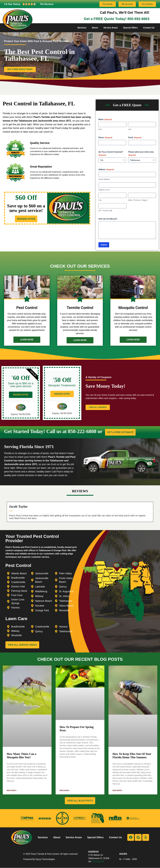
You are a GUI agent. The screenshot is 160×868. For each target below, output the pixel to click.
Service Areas (111, 28)
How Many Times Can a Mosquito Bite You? (21, 756)
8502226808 (98, 862)
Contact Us (149, 28)
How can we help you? (108, 219)
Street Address (104, 179)
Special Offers (130, 28)
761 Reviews (47, 4)
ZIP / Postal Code (105, 211)
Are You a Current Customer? (111, 154)
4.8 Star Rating (12, 4)
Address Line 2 (104, 190)
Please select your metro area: (141, 154)
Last (130, 129)
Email (135, 138)
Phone (105, 138)
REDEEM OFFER (21, 395)
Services (82, 28)
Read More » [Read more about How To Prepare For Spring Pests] (65, 790)
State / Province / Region (138, 200)
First (100, 129)
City (100, 200)
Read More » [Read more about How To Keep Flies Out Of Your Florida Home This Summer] (118, 790)
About (95, 28)
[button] (7, 512)
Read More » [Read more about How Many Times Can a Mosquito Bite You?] (12, 790)
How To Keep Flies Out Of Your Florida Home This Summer (132, 756)
